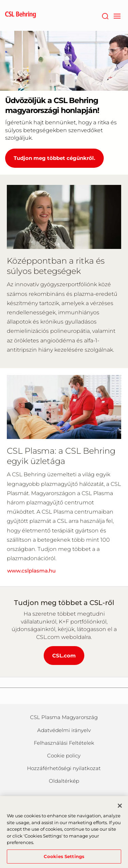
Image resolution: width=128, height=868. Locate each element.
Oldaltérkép (64, 781)
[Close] (120, 808)
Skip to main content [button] (0, 0)
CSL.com (64, 656)
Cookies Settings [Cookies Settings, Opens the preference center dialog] (64, 859)
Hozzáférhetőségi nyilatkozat (64, 768)
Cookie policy (64, 756)
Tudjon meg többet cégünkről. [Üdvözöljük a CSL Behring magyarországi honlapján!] (54, 158)
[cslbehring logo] (20, 15)
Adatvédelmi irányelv (64, 730)
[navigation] (117, 15)
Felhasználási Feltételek (64, 743)
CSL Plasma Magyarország (64, 717)
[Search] (105, 15)
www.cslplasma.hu (31, 571)
